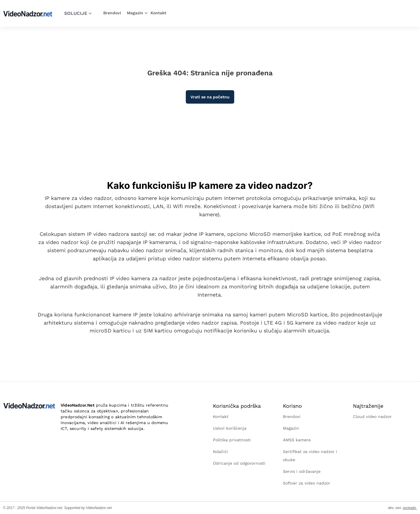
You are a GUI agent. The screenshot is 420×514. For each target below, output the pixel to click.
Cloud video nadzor (372, 417)
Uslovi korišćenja (230, 428)
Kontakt (158, 13)
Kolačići (220, 452)
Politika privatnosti (232, 440)
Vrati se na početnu (210, 97)
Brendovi (112, 13)
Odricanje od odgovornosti (239, 463)
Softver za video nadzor (307, 483)
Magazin (137, 13)
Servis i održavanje (302, 471)
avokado (410, 508)
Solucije (78, 13)
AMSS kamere (297, 440)
